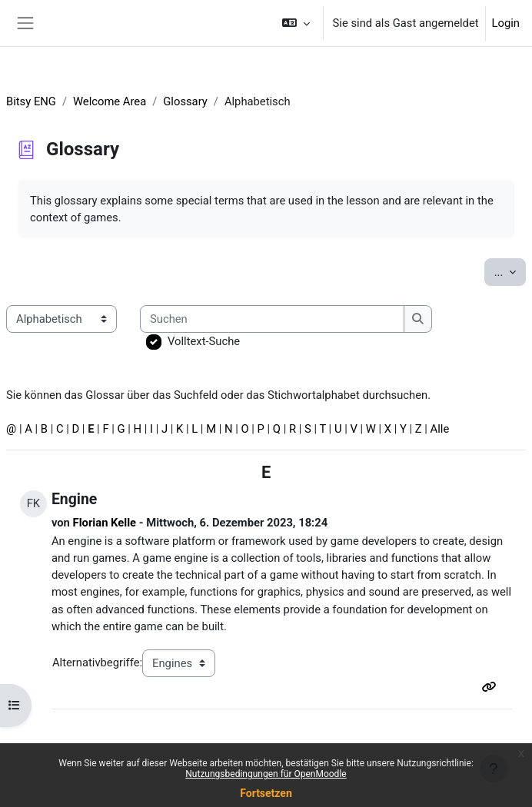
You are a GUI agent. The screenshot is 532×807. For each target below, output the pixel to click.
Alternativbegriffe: (97, 663)
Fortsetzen (266, 793)
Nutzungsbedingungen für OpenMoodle (266, 774)
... (510, 271)
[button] (296, 23)
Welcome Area (110, 101)
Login (506, 23)
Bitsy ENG (31, 101)
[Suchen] (272, 319)
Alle (440, 429)
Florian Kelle (105, 523)
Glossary (185, 101)
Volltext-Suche (204, 341)
